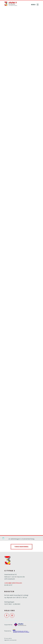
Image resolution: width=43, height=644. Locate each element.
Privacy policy (8, 638)
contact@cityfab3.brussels (13, 583)
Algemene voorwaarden (10, 640)
